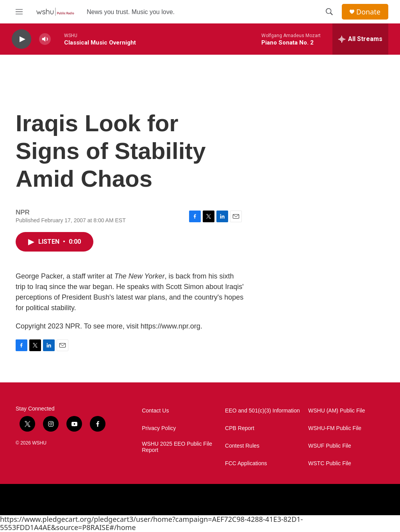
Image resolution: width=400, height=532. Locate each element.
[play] (21, 39)
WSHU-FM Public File (335, 428)
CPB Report (240, 428)
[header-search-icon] (329, 12)
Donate (368, 12)
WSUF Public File (330, 446)
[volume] (45, 39)
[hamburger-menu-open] (19, 12)
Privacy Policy (159, 428)
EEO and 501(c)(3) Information (262, 411)
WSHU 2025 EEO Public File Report (177, 447)
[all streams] (360, 39)
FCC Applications (246, 463)
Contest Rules (242, 446)
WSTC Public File (330, 463)
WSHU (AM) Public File (337, 411)
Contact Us (155, 411)
